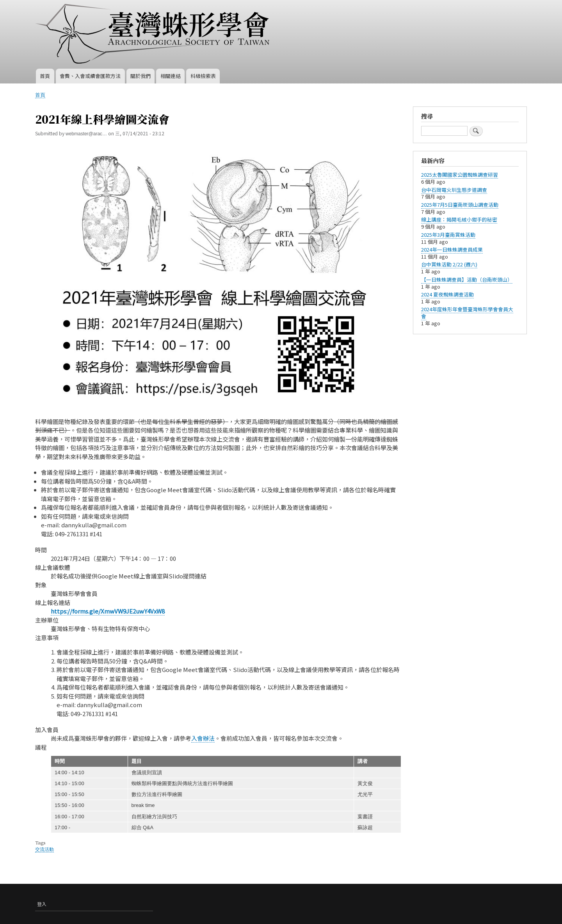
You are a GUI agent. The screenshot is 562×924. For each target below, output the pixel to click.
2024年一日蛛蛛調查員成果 (452, 249)
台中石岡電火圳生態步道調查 (454, 190)
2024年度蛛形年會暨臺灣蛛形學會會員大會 (467, 313)
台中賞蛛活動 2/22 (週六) (449, 264)
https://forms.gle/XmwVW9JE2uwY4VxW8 (108, 611)
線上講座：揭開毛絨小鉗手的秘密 (459, 219)
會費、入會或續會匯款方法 (90, 76)
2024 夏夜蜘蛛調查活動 (447, 294)
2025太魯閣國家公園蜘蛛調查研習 (460, 175)
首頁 (45, 76)
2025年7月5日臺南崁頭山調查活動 (460, 205)
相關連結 (171, 76)
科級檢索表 (203, 76)
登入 (42, 904)
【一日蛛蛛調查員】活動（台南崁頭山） (467, 279)
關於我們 (140, 76)
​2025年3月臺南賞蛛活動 (448, 235)
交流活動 (44, 850)
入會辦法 (203, 738)
